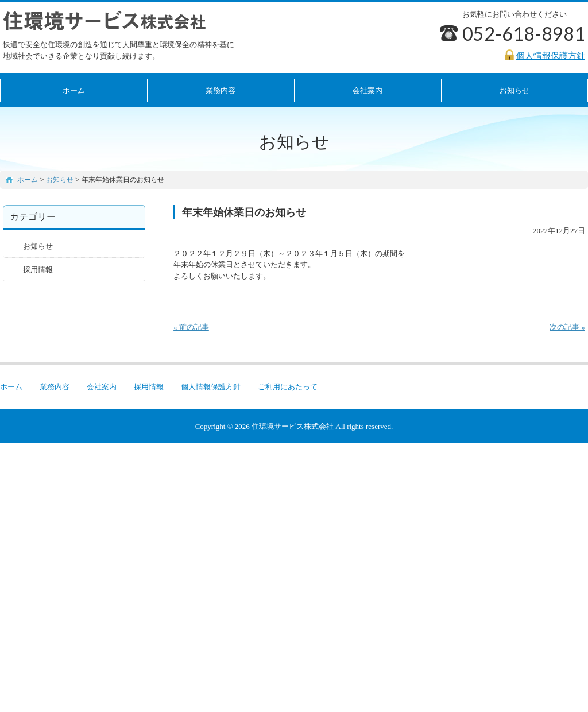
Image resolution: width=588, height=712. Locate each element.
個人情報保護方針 (211, 387)
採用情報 (38, 270)
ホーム (74, 90)
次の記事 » (567, 327)
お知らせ (38, 246)
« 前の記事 (191, 327)
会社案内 (367, 90)
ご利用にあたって (288, 387)
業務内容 (220, 90)
